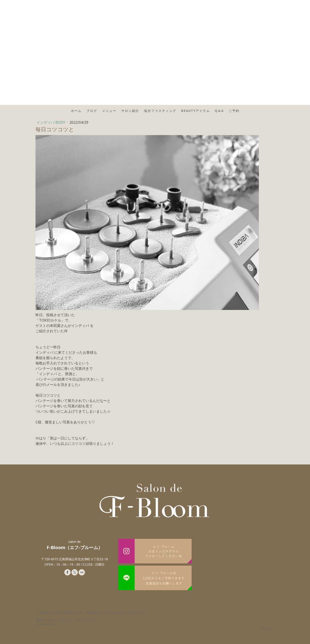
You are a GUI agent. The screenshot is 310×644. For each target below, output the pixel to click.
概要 (40, 620)
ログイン (268, 628)
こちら (118, 613)
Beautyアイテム (196, 111)
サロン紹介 (130, 111)
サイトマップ (86, 620)
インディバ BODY (51, 122)
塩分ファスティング (160, 111)
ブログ (92, 111)
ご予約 (234, 111)
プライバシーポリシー (60, 620)
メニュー (109, 111)
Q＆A (219, 111)
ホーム (76, 111)
